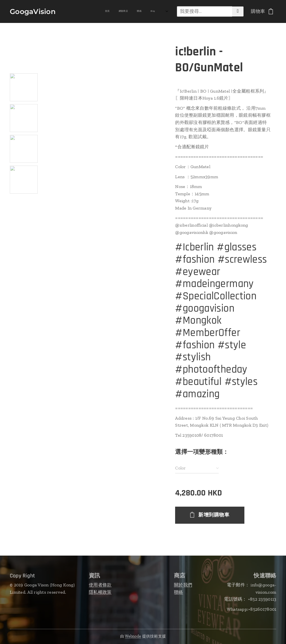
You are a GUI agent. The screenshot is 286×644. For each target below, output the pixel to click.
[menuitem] (85, 11)
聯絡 (179, 592)
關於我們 (183, 585)
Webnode (133, 636)
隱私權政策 (100, 592)
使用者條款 (100, 585)
